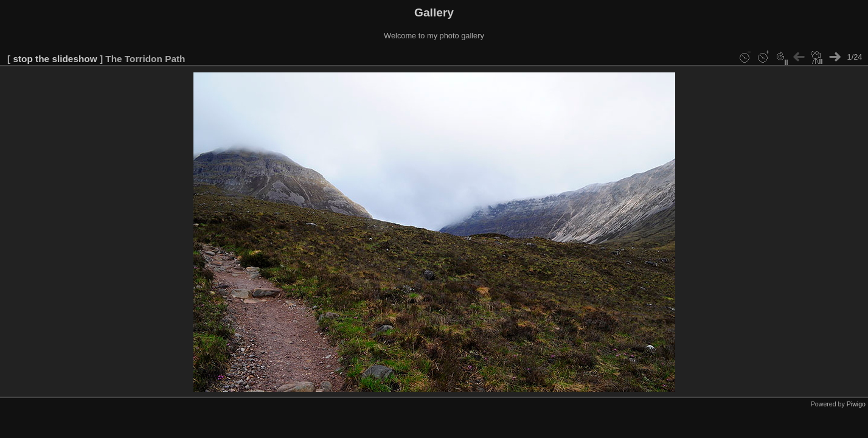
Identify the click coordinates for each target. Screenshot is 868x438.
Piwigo (856, 404)
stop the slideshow (55, 59)
